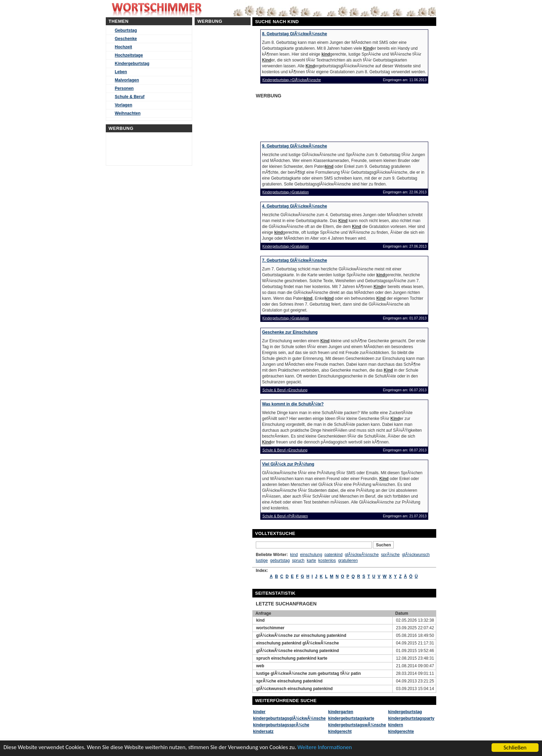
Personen (124, 88)
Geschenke (126, 39)
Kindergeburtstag (132, 64)
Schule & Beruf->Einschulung (285, 390)
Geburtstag (126, 30)
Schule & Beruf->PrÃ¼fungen (285, 516)
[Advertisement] (309, 118)
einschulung (311, 555)
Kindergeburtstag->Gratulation (286, 192)
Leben (121, 72)
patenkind (334, 555)
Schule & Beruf (130, 97)
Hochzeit (123, 47)
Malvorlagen (127, 80)
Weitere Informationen (326, 748)
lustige (262, 561)
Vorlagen (123, 105)
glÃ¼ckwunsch (416, 555)
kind (294, 555)
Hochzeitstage (129, 55)
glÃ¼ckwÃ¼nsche (362, 555)
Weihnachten (128, 113)
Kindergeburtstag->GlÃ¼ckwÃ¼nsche (292, 80)
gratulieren (348, 561)
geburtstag (280, 561)
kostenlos (327, 561)
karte (311, 561)
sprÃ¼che (390, 555)
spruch (298, 561)
